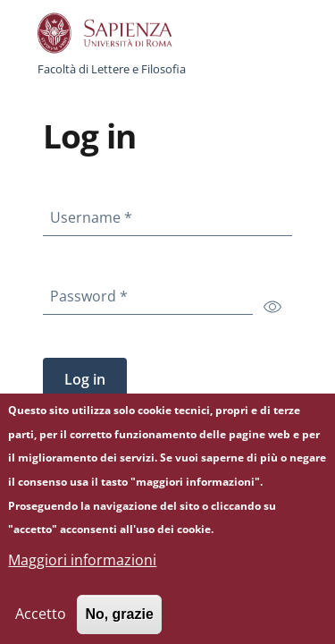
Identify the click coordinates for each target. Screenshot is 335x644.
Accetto (41, 623)
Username (95, 214)
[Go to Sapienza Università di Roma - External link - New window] (115, 33)
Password (92, 292)
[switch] (272, 306)
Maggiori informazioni (82, 570)
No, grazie (119, 624)
